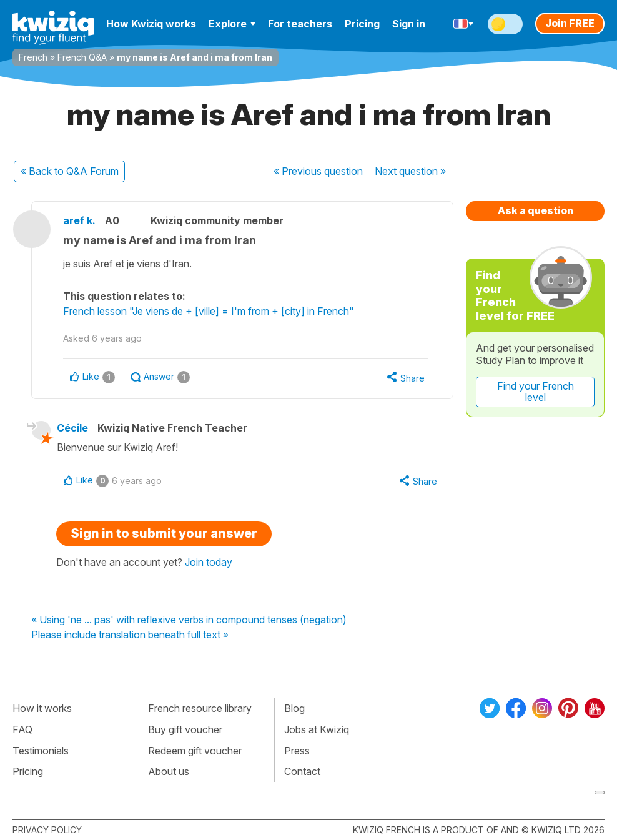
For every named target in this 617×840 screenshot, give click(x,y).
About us (169, 771)
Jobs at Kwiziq (317, 729)
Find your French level (536, 392)
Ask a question (536, 210)
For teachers (300, 24)
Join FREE (570, 23)
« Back (70, 171)
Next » (410, 171)
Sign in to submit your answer (164, 533)
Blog (294, 708)
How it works (42, 708)
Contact (302, 771)
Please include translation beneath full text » (130, 635)
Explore (232, 24)
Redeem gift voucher (195, 751)
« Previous (318, 171)
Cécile (72, 428)
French (33, 57)
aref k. (79, 220)
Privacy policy (47, 830)
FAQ (22, 729)
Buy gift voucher (185, 729)
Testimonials (41, 751)
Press (297, 751)
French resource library (200, 708)
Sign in (409, 24)
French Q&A (82, 57)
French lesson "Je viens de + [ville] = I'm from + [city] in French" (209, 311)
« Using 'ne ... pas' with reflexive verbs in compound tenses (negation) (189, 620)
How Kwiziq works (151, 24)
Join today (209, 562)
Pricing (362, 24)
